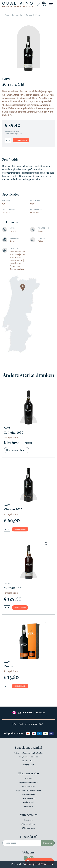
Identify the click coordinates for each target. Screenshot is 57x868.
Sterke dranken (17, 15)
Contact (28, 779)
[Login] (39, 5)
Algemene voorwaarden (28, 783)
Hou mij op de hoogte (16, 450)
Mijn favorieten (28, 828)
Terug (7, 15)
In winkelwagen (21, 140)
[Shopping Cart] (45, 5)
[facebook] (26, 858)
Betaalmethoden (29, 787)
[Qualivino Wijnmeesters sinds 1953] (17, 5)
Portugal (29, 15)
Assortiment (28, 806)
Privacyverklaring (28, 798)
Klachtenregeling (28, 794)
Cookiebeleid (28, 802)
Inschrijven (48, 843)
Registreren (28, 820)
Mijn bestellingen (28, 824)
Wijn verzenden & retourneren (28, 791)
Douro (38, 15)
